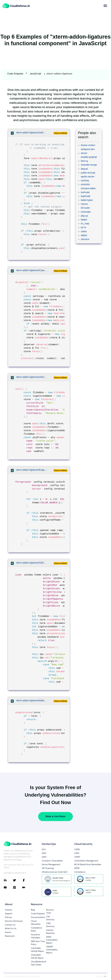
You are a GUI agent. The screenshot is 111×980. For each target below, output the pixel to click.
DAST (44, 857)
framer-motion (88, 145)
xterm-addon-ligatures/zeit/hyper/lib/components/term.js (32, 133)
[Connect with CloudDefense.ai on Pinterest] (18, 887)
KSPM (77, 868)
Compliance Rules (36, 929)
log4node (86, 196)
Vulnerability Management (86, 861)
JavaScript (35, 74)
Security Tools (50, 911)
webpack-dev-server (88, 151)
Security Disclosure (14, 921)
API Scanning (48, 868)
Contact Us (10, 925)
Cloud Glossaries (36, 922)
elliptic (84, 235)
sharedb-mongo (89, 165)
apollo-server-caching (88, 179)
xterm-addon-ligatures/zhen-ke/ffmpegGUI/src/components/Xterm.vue (32, 377)
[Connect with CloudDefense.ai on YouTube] (8, 887)
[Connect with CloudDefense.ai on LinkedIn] (8, 880)
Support (9, 913)
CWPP (77, 857)
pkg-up (84, 216)
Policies (8, 917)
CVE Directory (50, 918)
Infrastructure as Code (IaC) (55, 872)
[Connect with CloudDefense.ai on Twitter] (18, 880)
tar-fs (83, 227)
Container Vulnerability (52, 861)
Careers (9, 910)
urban (84, 231)
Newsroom (10, 936)
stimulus (85, 239)
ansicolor (85, 184)
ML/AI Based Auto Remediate (88, 864)
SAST (44, 853)
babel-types (87, 200)
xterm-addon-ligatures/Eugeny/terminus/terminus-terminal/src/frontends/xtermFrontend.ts (32, 470)
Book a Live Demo (55, 816)
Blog (33, 910)
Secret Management (51, 864)
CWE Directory (50, 925)
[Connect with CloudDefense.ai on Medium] (27, 887)
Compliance (80, 872)
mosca (84, 204)
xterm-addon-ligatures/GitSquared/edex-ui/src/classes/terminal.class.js (32, 563)
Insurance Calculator (36, 936)
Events (8, 932)
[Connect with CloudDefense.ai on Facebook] (27, 880)
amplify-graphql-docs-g (89, 159)
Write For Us (11, 928)
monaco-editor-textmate (89, 190)
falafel (84, 220)
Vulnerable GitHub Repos (37, 950)
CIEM (77, 853)
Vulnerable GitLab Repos (37, 956)
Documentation (38, 917)
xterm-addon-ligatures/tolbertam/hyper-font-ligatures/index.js (32, 700)
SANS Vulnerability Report (52, 940)
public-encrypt (88, 173)
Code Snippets (15, 74)
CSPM (77, 849)
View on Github (60, 133)
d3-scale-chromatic (86, 210)
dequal (84, 169)
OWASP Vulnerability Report (52, 950)
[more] (105, 6)
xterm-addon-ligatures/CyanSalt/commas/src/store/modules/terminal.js (32, 270)
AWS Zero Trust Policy (38, 943)
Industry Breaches (50, 932)
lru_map (85, 224)
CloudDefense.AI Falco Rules (39, 963)
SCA (44, 849)
